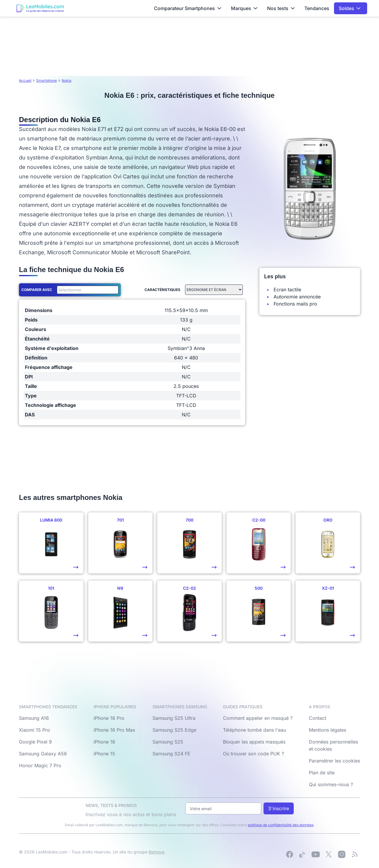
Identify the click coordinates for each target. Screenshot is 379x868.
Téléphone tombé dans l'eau (254, 730)
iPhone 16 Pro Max (114, 730)
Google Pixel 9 (35, 742)
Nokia (66, 80)
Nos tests (281, 8)
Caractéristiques (162, 290)
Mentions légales (327, 730)
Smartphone (46, 80)
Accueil (25, 80)
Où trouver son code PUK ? (253, 754)
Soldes (350, 8)
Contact (318, 718)
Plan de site (322, 773)
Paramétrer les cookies (334, 761)
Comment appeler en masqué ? (258, 718)
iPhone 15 (104, 754)
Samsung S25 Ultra (174, 718)
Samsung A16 (34, 718)
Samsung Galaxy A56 (43, 754)
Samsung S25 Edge (174, 730)
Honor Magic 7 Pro (40, 765)
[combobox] (86, 290)
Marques (244, 8)
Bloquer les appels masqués (254, 742)
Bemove (156, 852)
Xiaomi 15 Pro (34, 730)
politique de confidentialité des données (281, 825)
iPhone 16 (104, 742)
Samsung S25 (168, 742)
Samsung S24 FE (171, 754)
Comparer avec (37, 290)
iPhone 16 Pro (109, 718)
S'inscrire (279, 808)
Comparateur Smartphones (188, 8)
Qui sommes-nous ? (331, 784)
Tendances (317, 8)
